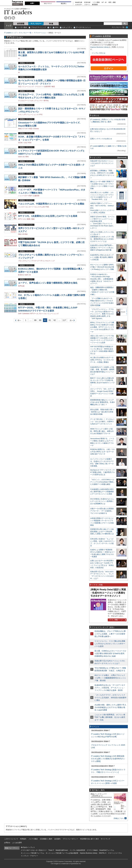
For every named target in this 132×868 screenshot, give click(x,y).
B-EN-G (21, 275)
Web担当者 (79, 2)
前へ (18, 321)
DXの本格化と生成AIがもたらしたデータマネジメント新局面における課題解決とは (102, 501)
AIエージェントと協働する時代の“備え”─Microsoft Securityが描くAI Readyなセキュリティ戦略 (102, 267)
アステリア (36, 261)
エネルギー (79, 5)
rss (13, 18)
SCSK (20, 143)
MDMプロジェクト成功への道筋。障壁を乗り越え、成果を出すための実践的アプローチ (102, 431)
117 (64, 320)
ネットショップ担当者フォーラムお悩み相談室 (62, 853)
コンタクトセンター (25, 207)
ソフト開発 (96, 2)
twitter (6, 18)
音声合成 (21, 286)
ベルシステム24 (39, 207)
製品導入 (64, 3)
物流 (53, 87)
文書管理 (36, 196)
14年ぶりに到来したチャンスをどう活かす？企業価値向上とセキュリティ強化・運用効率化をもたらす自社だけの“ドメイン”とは (102, 237)
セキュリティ (67, 27)
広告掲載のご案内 (46, 839)
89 (40, 320)
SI (30, 275)
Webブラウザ (23, 129)
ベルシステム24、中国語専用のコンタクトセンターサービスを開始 (51, 204)
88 (35, 320)
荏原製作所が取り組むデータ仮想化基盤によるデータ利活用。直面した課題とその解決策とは (102, 532)
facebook (10, 18)
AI (51, 27)
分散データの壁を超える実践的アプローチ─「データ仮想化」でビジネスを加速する (102, 511)
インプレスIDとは (99, 53)
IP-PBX (25, 234)
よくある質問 (17, 843)
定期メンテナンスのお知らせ (101, 139)
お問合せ (7, 843)
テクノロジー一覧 (25, 33)
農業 (29, 219)
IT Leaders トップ (10, 33)
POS (30, 143)
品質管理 (47, 87)
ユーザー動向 (22, 27)
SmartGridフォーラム (107, 850)
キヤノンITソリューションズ (28, 115)
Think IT (51, 850)
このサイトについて (11, 839)
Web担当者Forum (62, 850)
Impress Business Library (100, 47)
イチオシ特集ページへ (117, 620)
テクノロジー (36, 24)
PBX (20, 234)
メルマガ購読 (33, 839)
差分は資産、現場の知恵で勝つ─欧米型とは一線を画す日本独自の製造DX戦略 (102, 412)
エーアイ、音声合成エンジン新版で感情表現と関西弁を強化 (48, 283)
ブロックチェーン (24, 261)
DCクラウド (48, 3)
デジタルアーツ (24, 101)
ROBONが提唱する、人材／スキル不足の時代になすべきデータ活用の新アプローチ (102, 452)
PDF (30, 196)
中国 (30, 129)
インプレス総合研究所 (77, 850)
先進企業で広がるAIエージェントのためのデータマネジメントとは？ (102, 163)
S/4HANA (26, 314)
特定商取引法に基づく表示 (89, 839)
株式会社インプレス (28, 847)
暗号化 (46, 101)
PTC (41, 115)
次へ (71, 321)
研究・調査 (112, 2)
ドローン (87, 5)
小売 (25, 143)
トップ (9, 26)
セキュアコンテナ (36, 101)
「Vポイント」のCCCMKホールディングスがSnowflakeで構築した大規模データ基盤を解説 (102, 482)
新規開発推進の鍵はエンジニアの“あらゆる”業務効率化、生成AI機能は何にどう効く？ (102, 402)
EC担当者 (87, 2)
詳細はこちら (119, 818)
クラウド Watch (92, 850)
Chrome (36, 129)
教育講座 (95, 5)
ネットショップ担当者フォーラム (32, 853)
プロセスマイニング (38, 27)
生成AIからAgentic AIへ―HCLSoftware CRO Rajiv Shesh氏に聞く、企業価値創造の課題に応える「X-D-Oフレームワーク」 (102, 279)
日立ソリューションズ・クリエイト (31, 87)
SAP (26, 275)
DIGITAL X (103, 853)
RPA (57, 27)
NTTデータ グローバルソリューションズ (45, 314)
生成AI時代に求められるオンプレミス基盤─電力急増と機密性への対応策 (102, 257)
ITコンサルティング (48, 261)
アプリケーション (40, 33)
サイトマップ (105, 839)
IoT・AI (104, 2)
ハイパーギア (23, 196)
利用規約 (23, 839)
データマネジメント (83, 27)
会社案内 (57, 839)
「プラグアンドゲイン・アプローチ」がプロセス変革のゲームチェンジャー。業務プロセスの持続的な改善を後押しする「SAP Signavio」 (102, 314)
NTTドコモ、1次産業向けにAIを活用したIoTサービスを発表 (48, 216)
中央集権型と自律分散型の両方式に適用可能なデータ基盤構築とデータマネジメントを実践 (102, 492)
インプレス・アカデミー (29, 856)
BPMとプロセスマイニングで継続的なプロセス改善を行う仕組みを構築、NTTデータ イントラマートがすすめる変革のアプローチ (102, 327)
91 (50, 320)
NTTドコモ (22, 219)
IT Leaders (18, 12)
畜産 (33, 219)
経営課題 (21, 24)
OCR (20, 157)
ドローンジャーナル (115, 853)
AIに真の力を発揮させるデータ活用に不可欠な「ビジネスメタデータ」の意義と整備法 (102, 360)
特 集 (51, 24)
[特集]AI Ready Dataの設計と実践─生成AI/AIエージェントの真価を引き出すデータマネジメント (108, 593)
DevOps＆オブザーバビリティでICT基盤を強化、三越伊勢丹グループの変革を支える (102, 472)
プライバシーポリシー (70, 839)
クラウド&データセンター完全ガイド (34, 850)
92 (55, 320)
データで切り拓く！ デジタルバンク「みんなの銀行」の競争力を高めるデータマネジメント (102, 422)
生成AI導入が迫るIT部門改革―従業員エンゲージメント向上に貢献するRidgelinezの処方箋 (102, 248)
